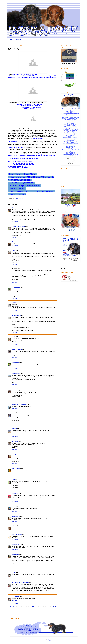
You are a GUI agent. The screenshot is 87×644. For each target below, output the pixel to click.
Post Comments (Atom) (20, 609)
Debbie (14, 526)
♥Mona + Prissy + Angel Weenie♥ (20, 405)
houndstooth (15, 494)
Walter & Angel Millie (17, 349)
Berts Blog (15, 429)
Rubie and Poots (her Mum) (19, 226)
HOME (11, 40)
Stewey (14, 506)
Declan (14, 573)
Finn (13, 242)
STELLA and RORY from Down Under (21, 583)
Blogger (50, 640)
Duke (13, 480)
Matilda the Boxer (16, 544)
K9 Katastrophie (16, 287)
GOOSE (14, 337)
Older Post (54, 606)
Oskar (14, 413)
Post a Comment (14, 604)
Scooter (14, 250)
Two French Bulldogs (17, 535)
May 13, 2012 (15, 222)
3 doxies (14, 303)
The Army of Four (16, 373)
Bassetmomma (16, 597)
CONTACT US (19, 40)
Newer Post (11, 606)
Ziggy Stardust (16, 554)
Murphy (14, 454)
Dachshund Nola (16, 516)
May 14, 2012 (15, 568)
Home (33, 606)
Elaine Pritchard (16, 468)
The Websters (15, 362)
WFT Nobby (15, 441)
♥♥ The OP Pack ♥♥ (17, 316)
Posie (14, 208)
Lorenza (14, 389)
